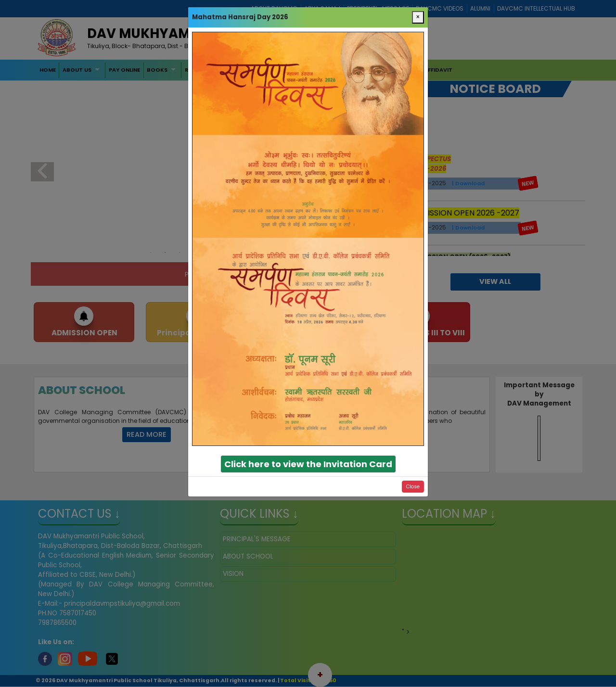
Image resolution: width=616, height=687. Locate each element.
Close (413, 487)
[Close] (418, 17)
